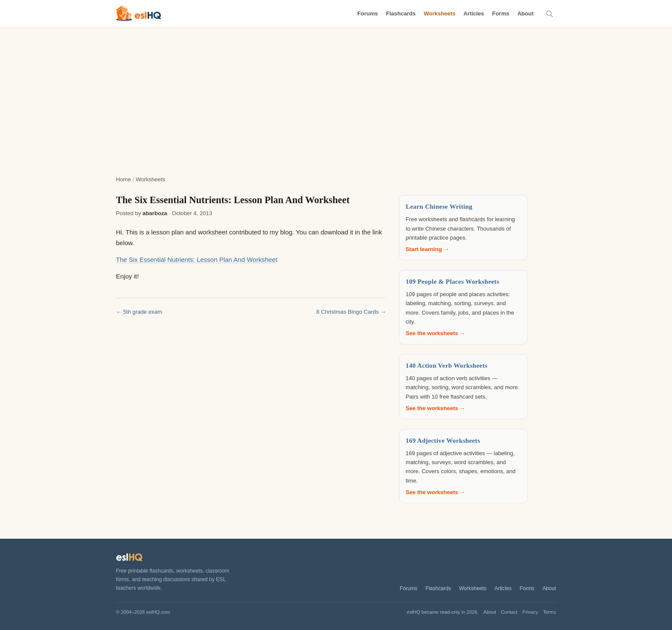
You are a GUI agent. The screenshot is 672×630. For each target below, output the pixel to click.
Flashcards (401, 13)
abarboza (155, 213)
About (525, 13)
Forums (368, 13)
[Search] (550, 14)
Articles (474, 13)
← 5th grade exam (139, 312)
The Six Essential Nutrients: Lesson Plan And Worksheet (197, 259)
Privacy (530, 612)
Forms (501, 13)
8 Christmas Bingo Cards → (351, 312)
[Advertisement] (336, 92)
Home (124, 179)
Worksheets (440, 13)
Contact (509, 612)
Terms (550, 612)
